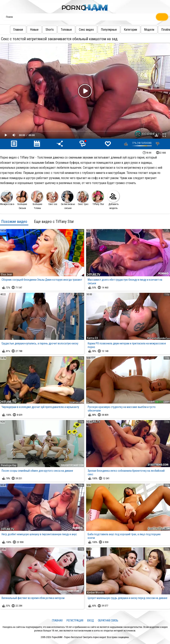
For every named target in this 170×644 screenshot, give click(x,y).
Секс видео (86, 30)
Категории (130, 30)
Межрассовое (7, 198)
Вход (91, 620)
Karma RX (93, 338)
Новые (34, 30)
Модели (149, 30)
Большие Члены (37, 200)
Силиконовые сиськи (68, 200)
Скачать (156, 135)
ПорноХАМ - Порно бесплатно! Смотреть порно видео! (79, 637)
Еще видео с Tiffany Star (54, 222)
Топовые (66, 30)
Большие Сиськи (22, 200)
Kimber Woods (95, 593)
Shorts (50, 30)
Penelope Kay (9, 465)
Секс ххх (52, 198)
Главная (18, 30)
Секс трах (83, 198)
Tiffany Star (98, 198)
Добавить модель (113, 200)
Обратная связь (108, 620)
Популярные (109, 30)
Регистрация (75, 620)
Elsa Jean (6, 274)
